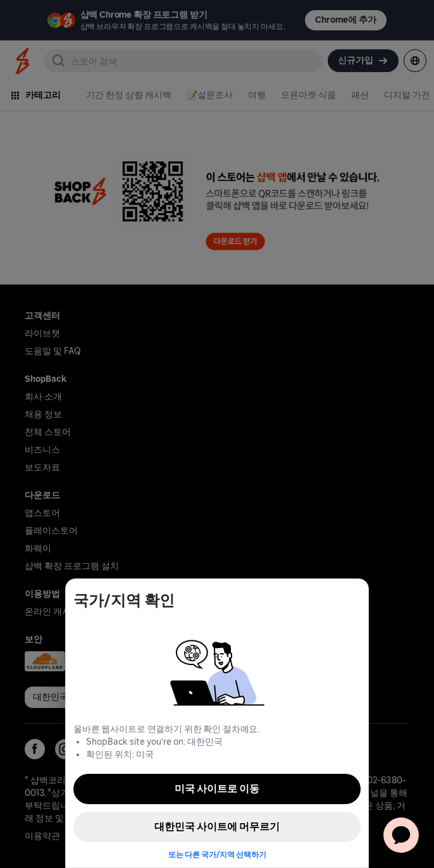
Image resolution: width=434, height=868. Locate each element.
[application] (401, 835)
